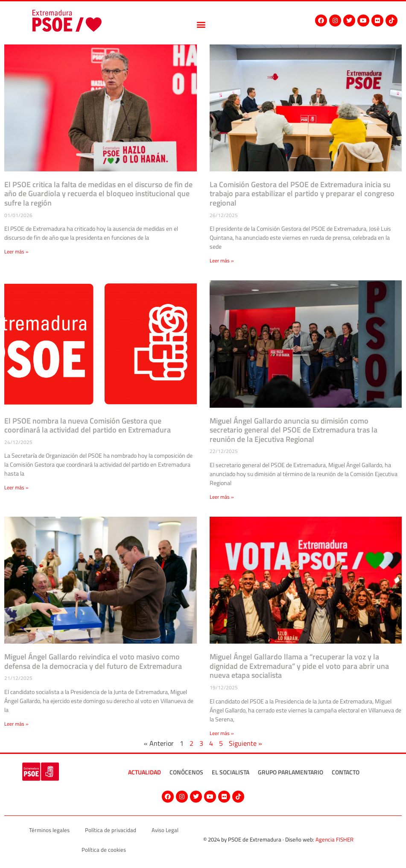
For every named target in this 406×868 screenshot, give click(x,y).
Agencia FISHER (334, 839)
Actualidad (145, 772)
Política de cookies (104, 850)
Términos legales (49, 830)
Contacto (346, 772)
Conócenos (186, 772)
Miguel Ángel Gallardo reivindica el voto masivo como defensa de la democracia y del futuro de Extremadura (93, 661)
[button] (201, 25)
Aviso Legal (165, 830)
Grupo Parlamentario (291, 772)
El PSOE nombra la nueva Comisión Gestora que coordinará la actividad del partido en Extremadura (88, 425)
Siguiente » (245, 743)
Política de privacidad (111, 830)
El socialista (231, 772)
